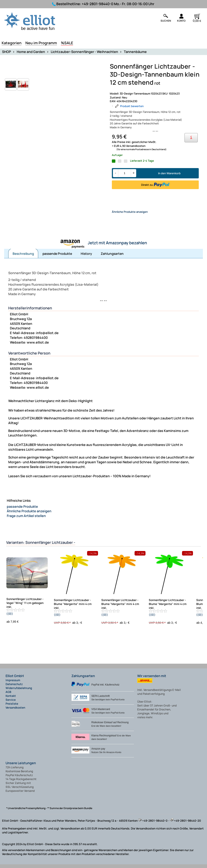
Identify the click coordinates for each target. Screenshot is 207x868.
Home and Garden (31, 52)
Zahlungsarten (112, 257)
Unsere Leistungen (21, 767)
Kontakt (11, 700)
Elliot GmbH (15, 680)
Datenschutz (14, 688)
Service (11, 703)
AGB (8, 696)
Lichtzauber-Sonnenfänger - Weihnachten (84, 52)
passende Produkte (57, 257)
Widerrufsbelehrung (19, 692)
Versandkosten (15, 711)
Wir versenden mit (152, 680)
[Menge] (125, 173)
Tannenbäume (135, 52)
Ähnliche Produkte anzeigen (130, 215)
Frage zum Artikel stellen (26, 519)
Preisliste (12, 707)
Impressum (13, 684)
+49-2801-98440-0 (98, 4)
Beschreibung (23, 257)
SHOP (7, 52)
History (86, 257)
